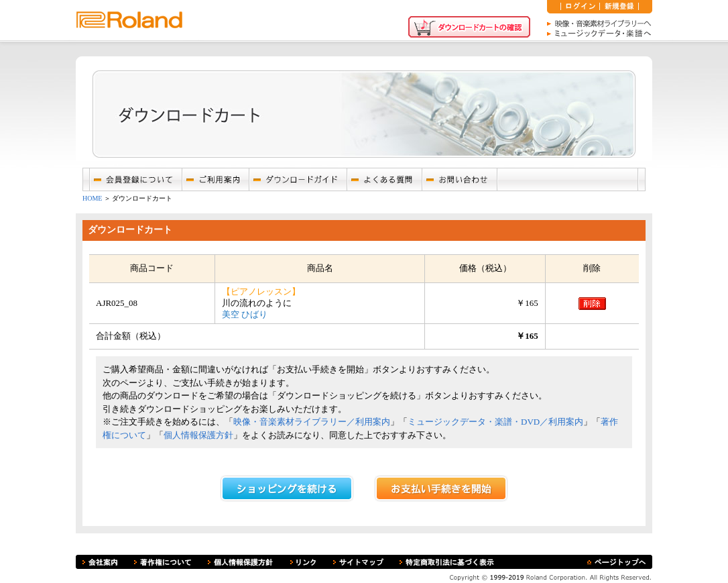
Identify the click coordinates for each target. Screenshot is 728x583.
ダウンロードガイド (298, 179)
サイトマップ (358, 562)
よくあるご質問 (384, 179)
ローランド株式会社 (129, 20)
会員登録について (135, 179)
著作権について (163, 562)
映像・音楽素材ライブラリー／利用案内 (312, 422)
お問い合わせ (459, 179)
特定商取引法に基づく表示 (447, 562)
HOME (92, 198)
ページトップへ (616, 562)
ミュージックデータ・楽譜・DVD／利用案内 (495, 422)
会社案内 (100, 562)
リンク (303, 562)
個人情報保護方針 (198, 435)
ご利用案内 (215, 179)
